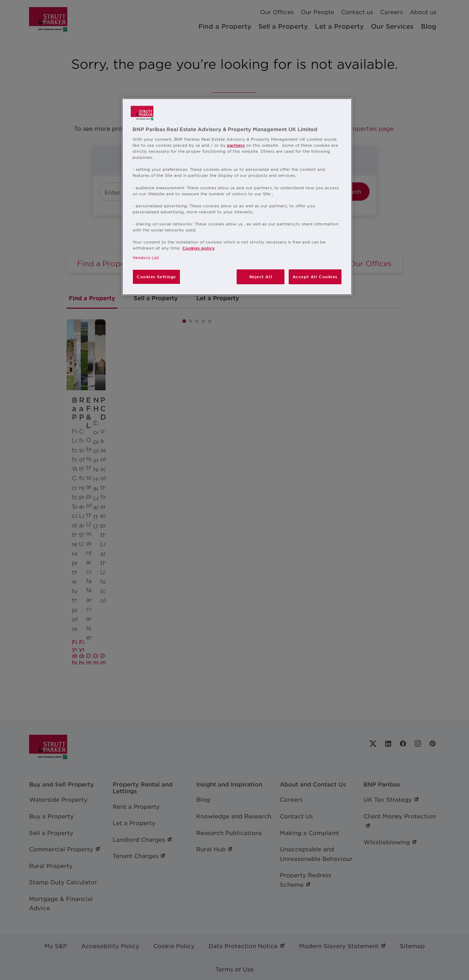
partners (236, 145)
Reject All (261, 276)
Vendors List (146, 257)
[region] (237, 197)
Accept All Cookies (315, 276)
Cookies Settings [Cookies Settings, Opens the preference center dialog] (156, 276)
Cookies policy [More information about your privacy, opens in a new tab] (199, 248)
